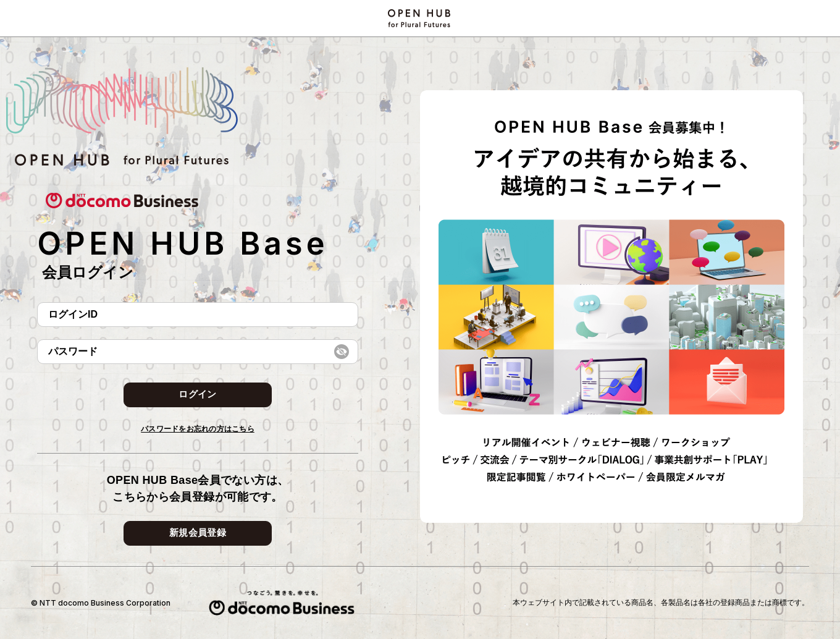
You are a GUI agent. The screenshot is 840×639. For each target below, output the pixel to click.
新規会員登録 (198, 532)
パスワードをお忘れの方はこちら (198, 429)
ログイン (197, 394)
